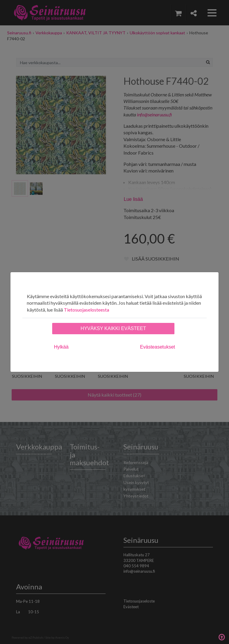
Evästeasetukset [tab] (158, 347)
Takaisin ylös (222, 637)
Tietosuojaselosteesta (86, 310)
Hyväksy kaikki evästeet (113, 328)
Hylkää (61, 347)
